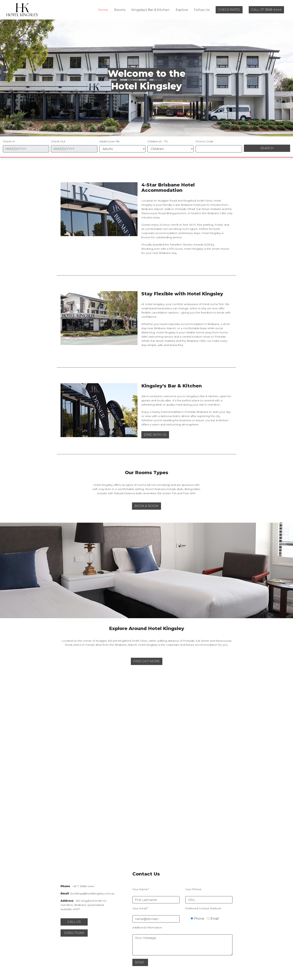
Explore (182, 10)
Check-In (9, 141)
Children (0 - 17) (157, 141)
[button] (155, 435)
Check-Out (58, 141)
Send (139, 962)
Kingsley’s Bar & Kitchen (151, 10)
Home (103, 10)
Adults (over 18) (109, 141)
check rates (229, 10)
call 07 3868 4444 (266, 10)
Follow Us (202, 10)
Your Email (140, 908)
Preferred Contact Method (203, 908)
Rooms (120, 10)
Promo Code (204, 141)
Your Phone (193, 889)
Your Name (140, 889)
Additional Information (147, 927)
